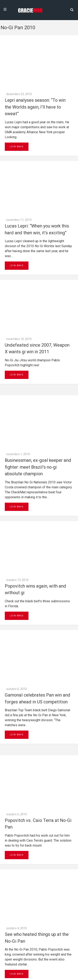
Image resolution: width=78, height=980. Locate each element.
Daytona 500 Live (13, 978)
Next (23, 846)
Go (22, 895)
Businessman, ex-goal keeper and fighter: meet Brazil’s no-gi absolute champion (38, 259)
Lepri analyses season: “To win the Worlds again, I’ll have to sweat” (35, 55)
